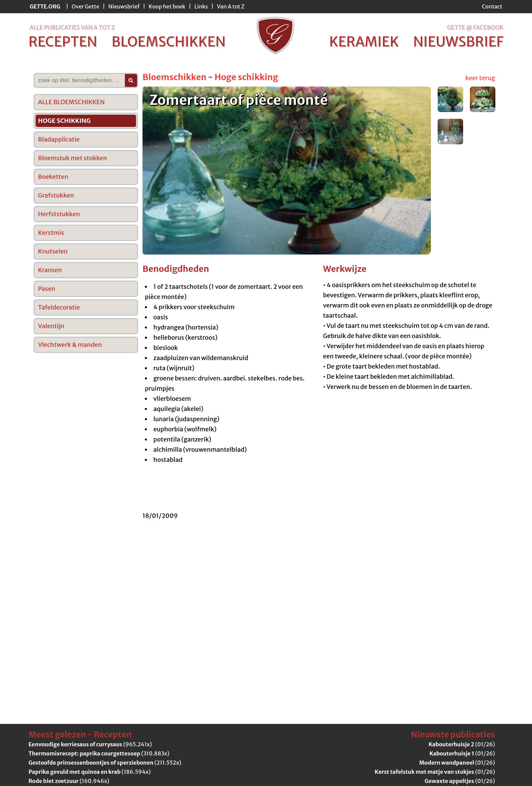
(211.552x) (105, 763)
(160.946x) (69, 781)
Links (201, 6)
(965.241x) (90, 744)
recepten (63, 42)
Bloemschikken (174, 77)
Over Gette (85, 6)
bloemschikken (169, 42)
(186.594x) (90, 772)
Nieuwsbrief (124, 6)
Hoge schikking (246, 77)
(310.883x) (99, 753)
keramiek (364, 42)
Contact (492, 6)
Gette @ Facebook (475, 27)
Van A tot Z (231, 6)
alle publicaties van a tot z (72, 27)
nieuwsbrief (458, 42)
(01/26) (462, 744)
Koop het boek (167, 6)
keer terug (480, 78)
